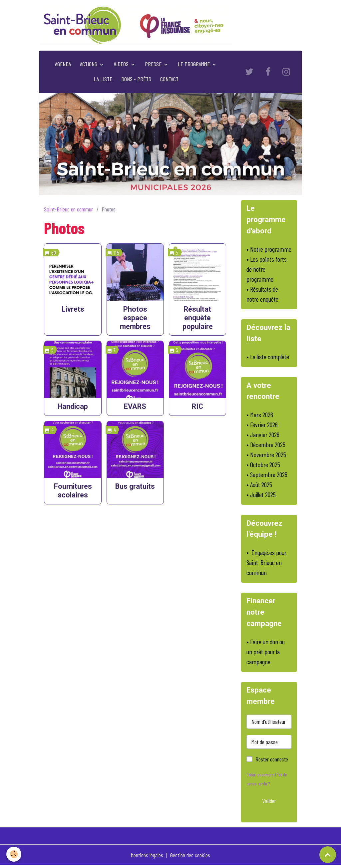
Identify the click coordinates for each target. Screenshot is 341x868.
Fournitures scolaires (73, 492)
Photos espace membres (135, 319)
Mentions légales (147, 857)
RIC (197, 408)
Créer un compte (260, 777)
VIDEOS (122, 65)
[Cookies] (14, 854)
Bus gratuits (135, 488)
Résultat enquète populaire (198, 319)
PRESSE (154, 65)
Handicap (73, 408)
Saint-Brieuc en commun (69, 210)
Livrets (73, 310)
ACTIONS (89, 65)
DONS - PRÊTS (136, 80)
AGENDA (63, 65)
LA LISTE (103, 80)
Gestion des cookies (190, 857)
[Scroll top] (328, 855)
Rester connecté (272, 762)
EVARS (135, 408)
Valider (269, 803)
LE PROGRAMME (194, 65)
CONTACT (169, 80)
